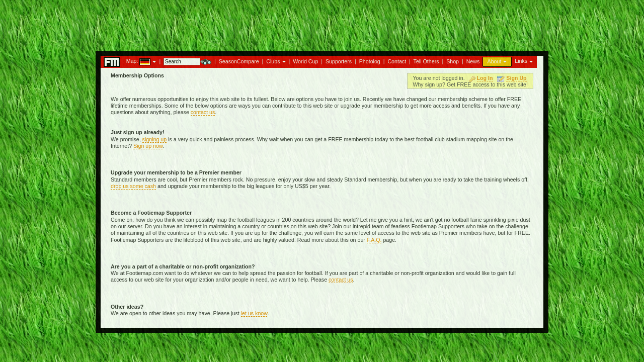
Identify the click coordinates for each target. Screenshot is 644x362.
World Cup (305, 61)
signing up (155, 139)
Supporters (339, 61)
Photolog (370, 61)
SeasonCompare (239, 61)
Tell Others (426, 61)
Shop (453, 61)
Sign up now (148, 146)
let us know (254, 313)
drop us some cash (133, 186)
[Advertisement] (322, 23)
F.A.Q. (374, 240)
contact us (203, 112)
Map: (132, 61)
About (495, 61)
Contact (397, 61)
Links (521, 61)
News (473, 61)
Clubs (273, 61)
